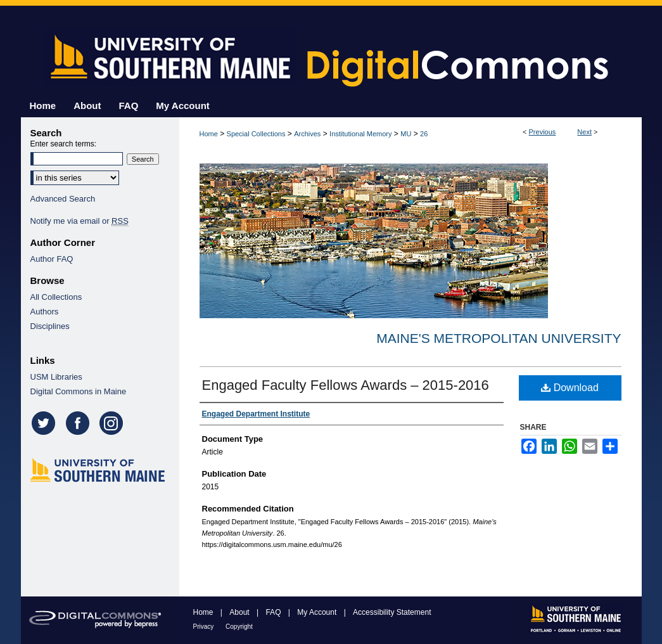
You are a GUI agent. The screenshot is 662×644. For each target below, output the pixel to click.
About (240, 612)
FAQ (274, 612)
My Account (318, 612)
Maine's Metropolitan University (499, 338)
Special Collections (256, 134)
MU (406, 134)
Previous (543, 132)
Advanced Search (63, 199)
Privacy (205, 627)
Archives (307, 134)
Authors (45, 312)
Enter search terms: (64, 144)
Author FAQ (52, 259)
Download (570, 388)
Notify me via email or (80, 221)
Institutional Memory (360, 134)
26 (424, 134)
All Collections (56, 297)
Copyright (239, 627)
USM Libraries (56, 377)
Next (584, 132)
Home (209, 134)
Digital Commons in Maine (79, 391)
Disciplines (50, 326)
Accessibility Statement (392, 612)
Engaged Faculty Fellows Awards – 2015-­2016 (346, 385)
